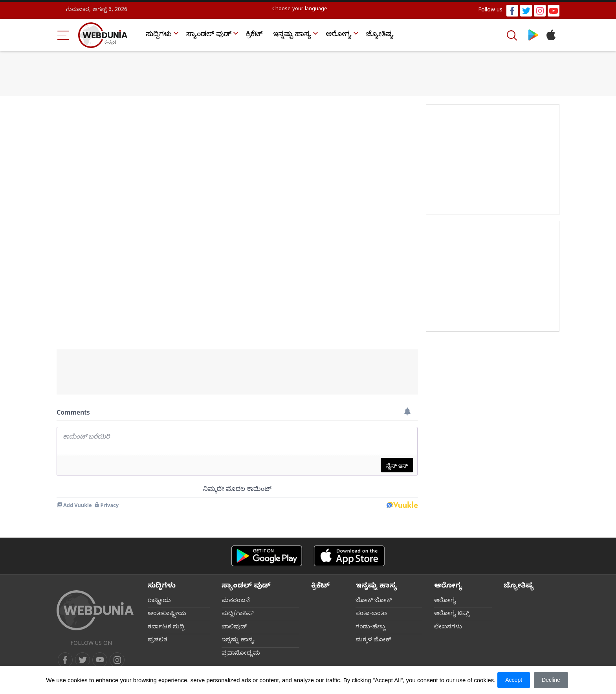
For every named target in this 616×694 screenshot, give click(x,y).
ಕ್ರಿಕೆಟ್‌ (254, 35)
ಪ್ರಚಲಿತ (158, 641)
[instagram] (117, 660)
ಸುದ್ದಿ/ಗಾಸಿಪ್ (238, 614)
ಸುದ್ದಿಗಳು (159, 35)
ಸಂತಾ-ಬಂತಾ (371, 614)
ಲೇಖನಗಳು (448, 628)
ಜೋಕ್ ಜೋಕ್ (374, 601)
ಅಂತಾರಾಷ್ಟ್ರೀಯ (167, 614)
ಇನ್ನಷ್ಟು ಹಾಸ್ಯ (292, 35)
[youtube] (100, 660)
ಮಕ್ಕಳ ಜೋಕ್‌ (373, 641)
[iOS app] (349, 556)
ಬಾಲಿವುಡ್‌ (234, 628)
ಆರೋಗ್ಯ (339, 35)
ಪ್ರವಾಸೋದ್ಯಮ (241, 654)
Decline (551, 680)
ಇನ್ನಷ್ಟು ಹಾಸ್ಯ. (238, 641)
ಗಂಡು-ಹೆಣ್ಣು (371, 628)
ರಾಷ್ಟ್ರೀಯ (159, 601)
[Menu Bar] (63, 35)
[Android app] (267, 556)
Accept (514, 680)
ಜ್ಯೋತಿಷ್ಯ (380, 35)
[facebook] (65, 660)
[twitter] (82, 660)
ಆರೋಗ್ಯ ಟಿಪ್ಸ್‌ (452, 614)
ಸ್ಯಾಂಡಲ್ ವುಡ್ (209, 35)
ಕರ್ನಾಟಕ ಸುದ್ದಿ (166, 628)
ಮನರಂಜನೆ (236, 601)
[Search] (513, 35)
